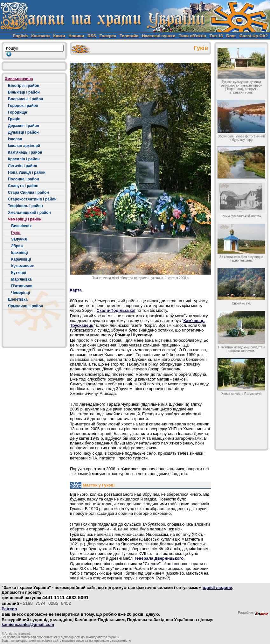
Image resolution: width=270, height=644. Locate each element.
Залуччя (19, 239)
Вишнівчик (21, 226)
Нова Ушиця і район (27, 172)
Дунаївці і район (23, 132)
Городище (17, 112)
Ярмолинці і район (25, 306)
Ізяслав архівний (24, 146)
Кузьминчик (22, 266)
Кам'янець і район (25, 152)
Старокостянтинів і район (32, 199)
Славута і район (23, 186)
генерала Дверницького (159, 558)
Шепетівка (18, 299)
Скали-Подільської (116, 310)
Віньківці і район (24, 92)
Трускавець (82, 325)
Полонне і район (24, 179)
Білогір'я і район (24, 86)
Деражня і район (24, 126)
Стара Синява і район (28, 192)
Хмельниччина (19, 79)
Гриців (14, 119)
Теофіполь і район (25, 206)
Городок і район (23, 106)
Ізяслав (15, 139)
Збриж (17, 246)
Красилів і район (24, 159)
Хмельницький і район (29, 213)
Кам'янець (194, 321)
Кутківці (19, 273)
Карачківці (21, 259)
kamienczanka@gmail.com (28, 624)
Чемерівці (21, 293)
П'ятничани (22, 286)
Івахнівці (20, 253)
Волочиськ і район (26, 99)
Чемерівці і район (25, 219)
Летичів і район (23, 166)
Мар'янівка (21, 279)
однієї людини (217, 588)
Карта (76, 290)
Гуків (16, 233)
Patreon (9, 609)
